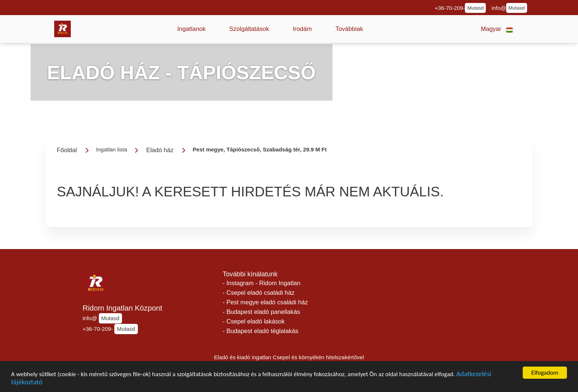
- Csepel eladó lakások (254, 321)
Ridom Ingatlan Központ (122, 308)
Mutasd (476, 8)
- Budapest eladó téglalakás (260, 331)
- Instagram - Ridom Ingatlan (262, 283)
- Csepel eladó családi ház (259, 293)
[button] (191, 29)
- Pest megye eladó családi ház (265, 302)
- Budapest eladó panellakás (261, 312)
